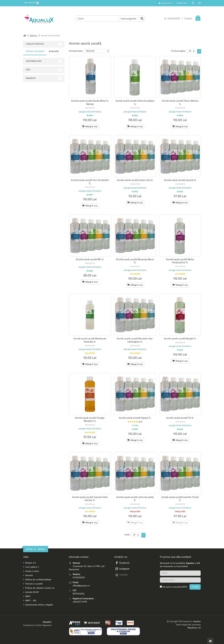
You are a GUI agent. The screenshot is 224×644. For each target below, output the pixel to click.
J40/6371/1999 (80, 602)
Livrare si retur (32, 571)
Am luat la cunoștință (175, 587)
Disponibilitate (34, 61)
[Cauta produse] (97, 18)
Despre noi (182, 3)
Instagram (122, 569)
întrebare (97, 112)
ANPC (28, 596)
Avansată (54, 51)
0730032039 (174, 19)
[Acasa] (25, 36)
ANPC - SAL (31, 601)
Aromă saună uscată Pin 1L (180, 418)
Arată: (127, 535)
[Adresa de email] (180, 580)
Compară (31, 3)
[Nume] (180, 573)
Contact (188, 19)
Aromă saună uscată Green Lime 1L (135, 180)
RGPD (184, 587)
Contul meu (165, 3)
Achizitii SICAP (32, 592)
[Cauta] (142, 18)
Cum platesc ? (32, 567)
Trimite (195, 587)
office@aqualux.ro (81, 586)
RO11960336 (79, 594)
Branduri (31, 78)
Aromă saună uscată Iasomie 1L (180, 180)
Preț (28, 70)
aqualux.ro (188, 622)
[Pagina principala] (40, 19)
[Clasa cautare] (129, 18)
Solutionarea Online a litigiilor (39, 605)
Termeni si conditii (34, 584)
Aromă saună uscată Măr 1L (90, 259)
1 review (135, 426)
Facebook (122, 563)
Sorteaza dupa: (76, 51)
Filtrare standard (35, 51)
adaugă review (85, 112)
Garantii (29, 575)
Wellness (34, 36)
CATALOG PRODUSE (35, 44)
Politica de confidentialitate (38, 580)
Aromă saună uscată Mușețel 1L (180, 339)
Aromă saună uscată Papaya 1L (135, 418)
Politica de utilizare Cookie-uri (40, 588)
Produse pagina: (178, 51)
